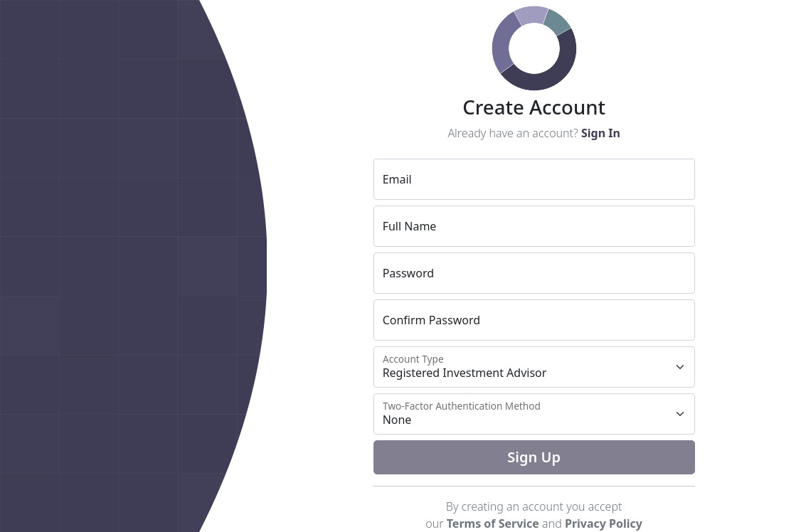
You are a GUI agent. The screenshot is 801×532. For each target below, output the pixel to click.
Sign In (601, 133)
